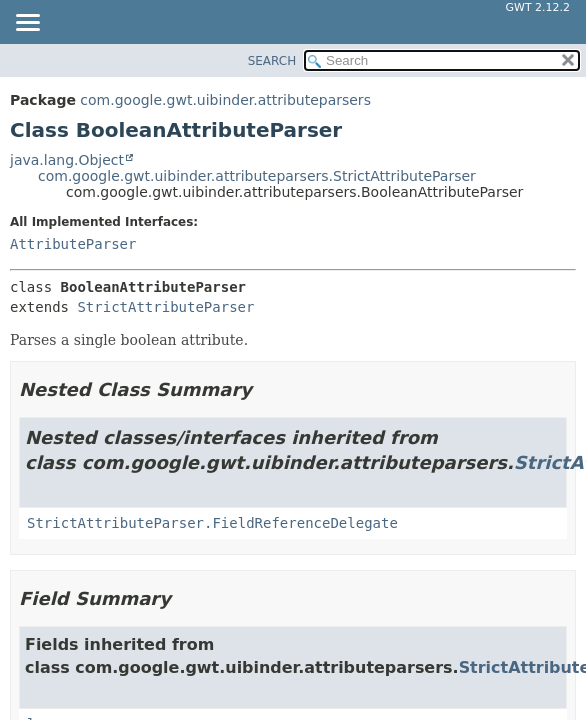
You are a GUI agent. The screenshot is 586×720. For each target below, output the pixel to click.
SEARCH (272, 61)
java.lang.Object (67, 160)
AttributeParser (73, 244)
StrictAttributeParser (165, 307)
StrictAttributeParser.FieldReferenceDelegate (212, 523)
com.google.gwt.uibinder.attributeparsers (225, 100)
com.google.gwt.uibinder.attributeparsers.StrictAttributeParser (257, 176)
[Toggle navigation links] (27, 24)
